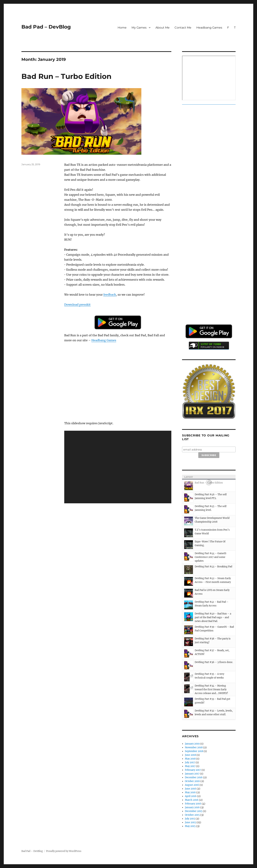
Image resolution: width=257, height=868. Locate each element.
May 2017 (190, 766)
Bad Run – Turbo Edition (66, 76)
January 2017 (192, 774)
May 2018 (190, 759)
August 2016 (192, 785)
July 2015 (190, 819)
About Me (162, 28)
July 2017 (190, 762)
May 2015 (190, 826)
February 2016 (193, 804)
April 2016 (191, 796)
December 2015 (194, 811)
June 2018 (190, 755)
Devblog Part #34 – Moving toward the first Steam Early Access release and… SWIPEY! (211, 689)
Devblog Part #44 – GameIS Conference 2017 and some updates (211, 557)
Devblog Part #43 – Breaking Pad (213, 567)
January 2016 (192, 807)
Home (122, 28)
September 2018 (194, 751)
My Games (139, 28)
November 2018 (194, 747)
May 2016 (190, 792)
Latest (189, 477)
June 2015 (190, 822)
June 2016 (191, 789)
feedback (110, 295)
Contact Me (183, 28)
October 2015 (192, 815)
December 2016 (194, 777)
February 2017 (193, 770)
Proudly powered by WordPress (64, 851)
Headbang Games (209, 28)
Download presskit (77, 305)
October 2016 (192, 781)
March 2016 (192, 800)
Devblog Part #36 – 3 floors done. (214, 662)
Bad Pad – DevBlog (46, 27)
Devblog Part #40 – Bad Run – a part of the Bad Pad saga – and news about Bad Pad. (213, 617)
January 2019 (192, 744)
